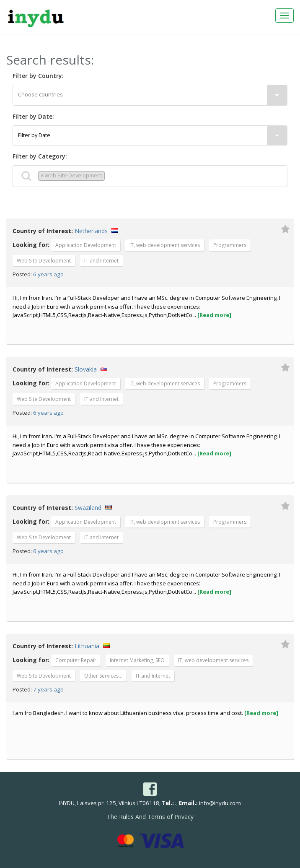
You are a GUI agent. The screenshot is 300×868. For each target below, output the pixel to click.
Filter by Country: (38, 76)
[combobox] (150, 95)
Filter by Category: (40, 156)
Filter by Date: (33, 116)
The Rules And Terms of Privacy (150, 817)
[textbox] (150, 95)
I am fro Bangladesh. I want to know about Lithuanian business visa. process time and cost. (145, 713)
